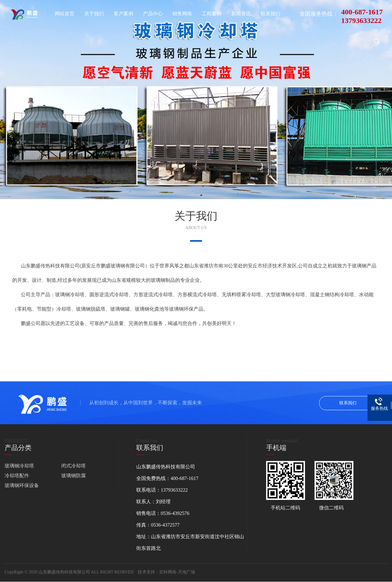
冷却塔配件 (17, 476)
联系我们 (348, 403)
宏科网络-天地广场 (177, 572)
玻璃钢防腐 (73, 476)
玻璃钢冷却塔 (19, 466)
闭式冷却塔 (73, 466)
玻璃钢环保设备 (22, 485)
